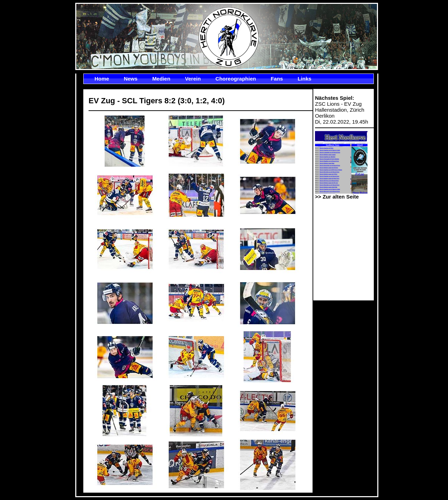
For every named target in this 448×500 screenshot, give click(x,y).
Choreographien (236, 79)
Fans (277, 79)
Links (304, 79)
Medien (161, 79)
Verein (193, 79)
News (131, 79)
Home (102, 79)
